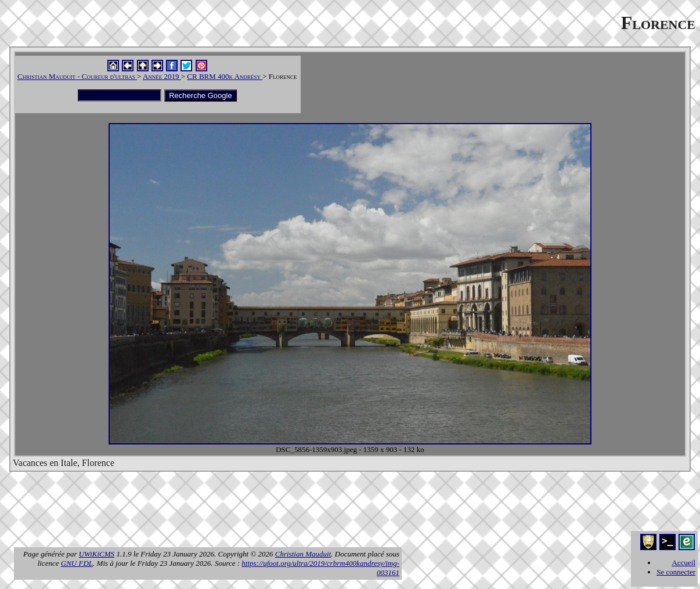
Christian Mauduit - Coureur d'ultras (77, 76)
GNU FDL (77, 563)
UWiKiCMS (97, 554)
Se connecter (676, 572)
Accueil (684, 563)
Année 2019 (162, 76)
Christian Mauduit (303, 554)
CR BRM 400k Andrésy (225, 76)
